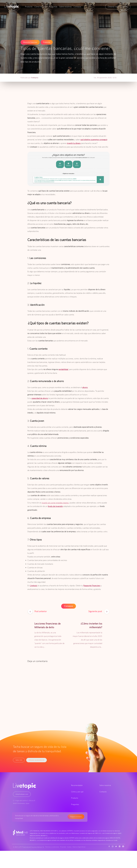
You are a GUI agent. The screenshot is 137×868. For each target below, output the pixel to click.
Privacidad (64, 847)
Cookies (71, 847)
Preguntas (53, 7)
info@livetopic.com (22, 794)
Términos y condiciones (53, 847)
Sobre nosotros (65, 7)
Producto (29, 7)
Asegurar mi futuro (76, 816)
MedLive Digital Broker (52, 849)
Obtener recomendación (118, 7)
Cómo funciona (41, 7)
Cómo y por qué (77, 791)
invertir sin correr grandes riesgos (55, 502)
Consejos (77, 7)
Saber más (19, 760)
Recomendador (77, 785)
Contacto (103, 791)
